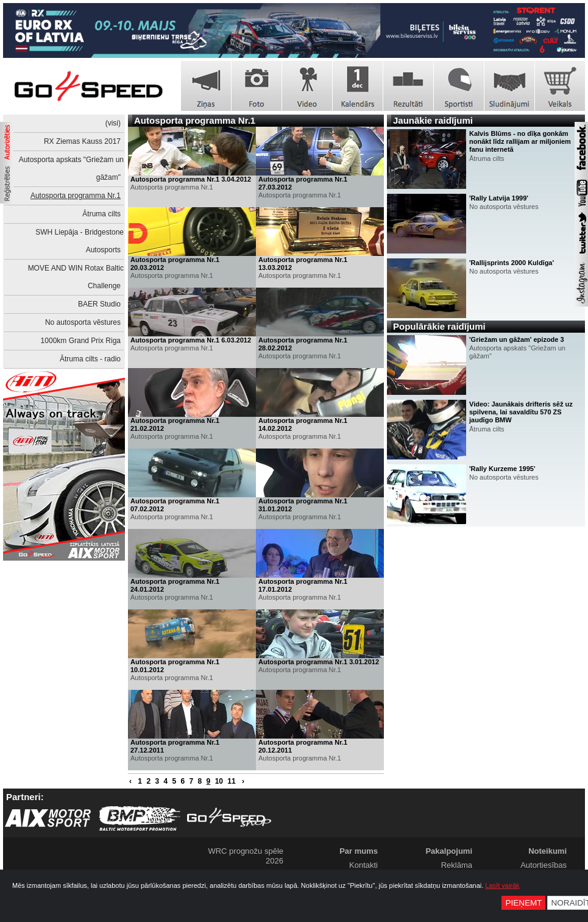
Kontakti (363, 865)
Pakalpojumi (449, 851)
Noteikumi (547, 851)
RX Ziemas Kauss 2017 (82, 141)
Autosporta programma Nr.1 (76, 196)
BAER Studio (99, 304)
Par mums (359, 851)
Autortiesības (544, 865)
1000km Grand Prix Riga (81, 341)
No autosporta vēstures (83, 322)
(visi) (113, 123)
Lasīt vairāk (502, 885)
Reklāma (457, 865)
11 (231, 781)
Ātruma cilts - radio (90, 359)
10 (219, 781)
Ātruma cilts (101, 214)
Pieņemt (523, 903)
